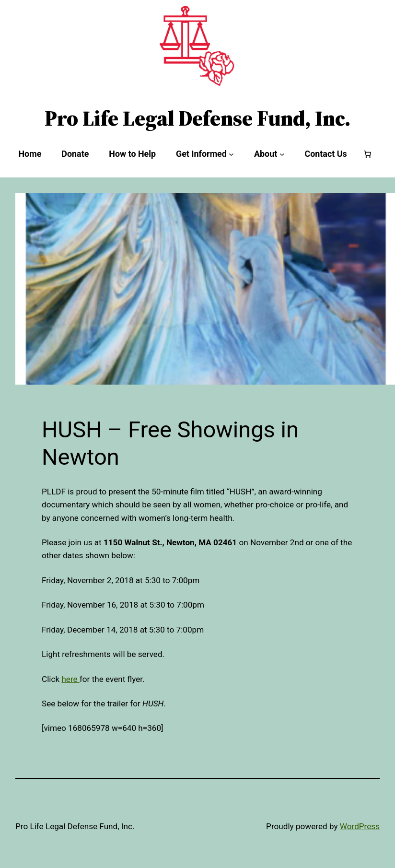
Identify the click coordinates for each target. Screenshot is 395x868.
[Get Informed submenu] (231, 154)
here (70, 679)
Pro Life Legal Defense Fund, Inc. (197, 118)
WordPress (360, 826)
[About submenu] (282, 154)
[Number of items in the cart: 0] (368, 154)
